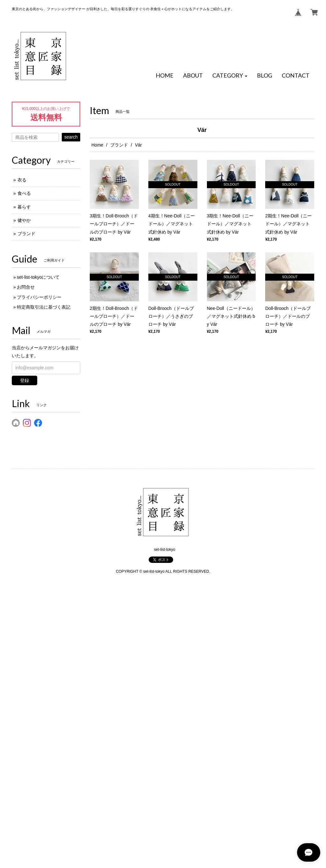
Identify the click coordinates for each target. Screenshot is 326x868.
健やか (24, 220)
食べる (24, 193)
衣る (22, 180)
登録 (25, 380)
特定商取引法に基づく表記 (44, 307)
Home (97, 145)
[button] (230, 76)
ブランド (119, 145)
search (71, 137)
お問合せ (26, 287)
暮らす (24, 207)
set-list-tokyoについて (38, 277)
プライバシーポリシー (39, 297)
